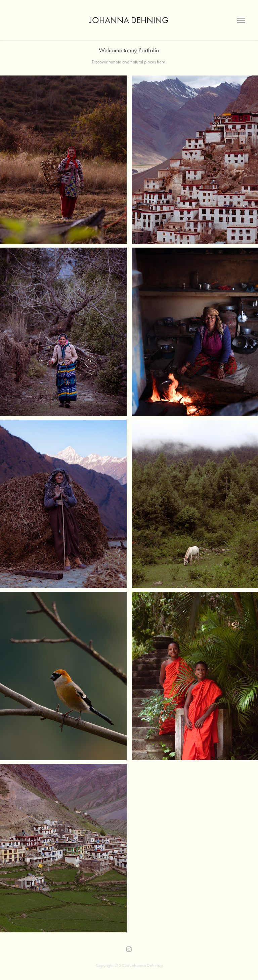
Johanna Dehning (129, 20)
